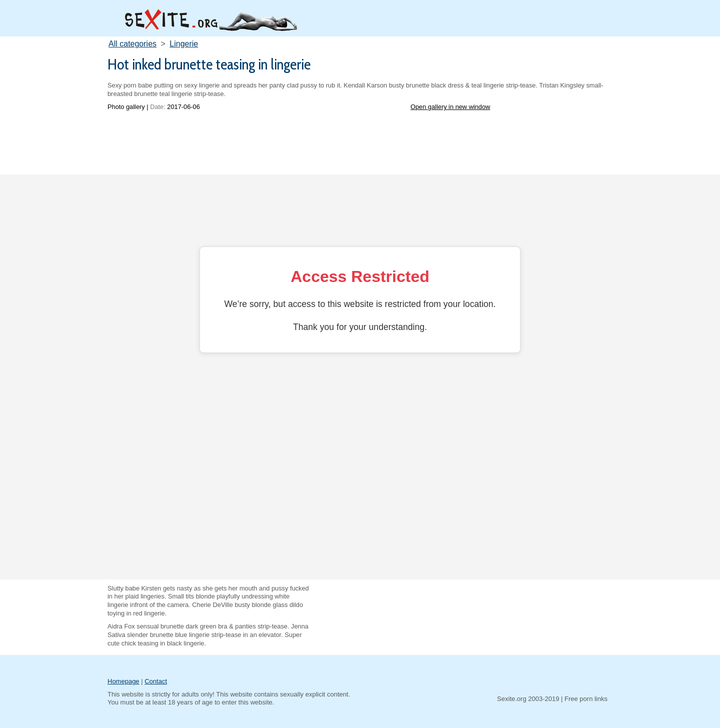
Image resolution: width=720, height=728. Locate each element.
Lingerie (184, 44)
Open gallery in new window (450, 107)
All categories (132, 44)
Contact (156, 681)
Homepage (123, 681)
